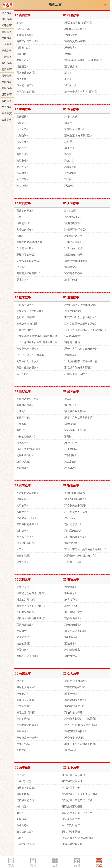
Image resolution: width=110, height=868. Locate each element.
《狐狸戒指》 (70, 424)
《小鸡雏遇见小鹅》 (74, 236)
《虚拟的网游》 (23, 794)
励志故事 (7, 51)
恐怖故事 (7, 69)
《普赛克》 (69, 123)
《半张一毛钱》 (23, 744)
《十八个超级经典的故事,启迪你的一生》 (37, 342)
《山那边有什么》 (72, 242)
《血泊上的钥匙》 (24, 832)
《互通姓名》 (70, 643)
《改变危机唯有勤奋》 (27, 349)
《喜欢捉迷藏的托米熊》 (76, 261)
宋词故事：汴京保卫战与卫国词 (80, 794)
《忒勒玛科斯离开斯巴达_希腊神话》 (83, 60)
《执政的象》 (22, 79)
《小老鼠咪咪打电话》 (75, 229)
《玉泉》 (19, 217)
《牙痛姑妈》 (70, 173)
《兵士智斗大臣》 (24, 248)
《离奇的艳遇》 (23, 556)
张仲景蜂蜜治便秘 (72, 806)
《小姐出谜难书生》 (74, 650)
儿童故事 (7, 44)
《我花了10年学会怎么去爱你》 (80, 317)
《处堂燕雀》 (22, 160)
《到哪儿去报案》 (24, 455)
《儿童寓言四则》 (24, 35)
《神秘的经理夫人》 (25, 436)
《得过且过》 (22, 148)
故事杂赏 (7, 113)
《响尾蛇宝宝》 (71, 267)
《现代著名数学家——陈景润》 (80, 719)
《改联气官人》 (71, 656)
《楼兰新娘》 (70, 461)
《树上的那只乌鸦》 (25, 599)
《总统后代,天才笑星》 (75, 681)
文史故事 (7, 120)
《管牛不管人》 (23, 562)
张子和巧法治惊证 (72, 781)
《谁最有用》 (22, 468)
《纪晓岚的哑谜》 (72, 625)
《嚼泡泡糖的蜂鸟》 (74, 223)
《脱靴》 (19, 236)
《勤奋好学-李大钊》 (74, 737)
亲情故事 (7, 88)
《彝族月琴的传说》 (25, 255)
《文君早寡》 (22, 179)
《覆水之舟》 (22, 280)
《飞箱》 (67, 179)
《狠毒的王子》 (71, 148)
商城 (77, 865)
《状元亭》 (20, 267)
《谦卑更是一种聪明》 (27, 737)
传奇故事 (7, 76)
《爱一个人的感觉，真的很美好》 (81, 349)
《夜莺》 (67, 154)
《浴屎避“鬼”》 (23, 48)
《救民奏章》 (70, 593)
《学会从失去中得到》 (75, 505)
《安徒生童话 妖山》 (74, 129)
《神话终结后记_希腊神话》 (78, 22)
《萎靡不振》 (22, 167)
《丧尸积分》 (70, 405)
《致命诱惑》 (22, 825)
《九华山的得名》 (24, 229)
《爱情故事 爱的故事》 (75, 374)
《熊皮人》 (69, 160)
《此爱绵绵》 (22, 650)
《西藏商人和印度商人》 (28, 273)
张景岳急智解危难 (72, 844)
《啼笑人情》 (22, 499)
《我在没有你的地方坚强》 (77, 367)
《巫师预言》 (70, 48)
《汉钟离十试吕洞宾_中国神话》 (80, 91)
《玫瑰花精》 (70, 167)
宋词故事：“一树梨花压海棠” (78, 838)
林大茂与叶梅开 (71, 825)
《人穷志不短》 (23, 29)
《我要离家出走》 (24, 625)
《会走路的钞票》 (24, 405)
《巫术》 (67, 54)
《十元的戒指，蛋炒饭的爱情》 (80, 305)
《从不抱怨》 (22, 374)
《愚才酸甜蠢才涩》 (25, 73)
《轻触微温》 (22, 731)
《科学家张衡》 (71, 694)
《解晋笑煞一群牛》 (74, 612)
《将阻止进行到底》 (25, 712)
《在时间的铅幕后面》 (27, 493)
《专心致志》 (22, 186)
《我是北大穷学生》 (25, 687)
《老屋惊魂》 (22, 819)
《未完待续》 (70, 455)
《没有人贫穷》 (23, 706)
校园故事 (7, 101)
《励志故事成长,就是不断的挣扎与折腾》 (37, 336)
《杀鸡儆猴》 (22, 443)
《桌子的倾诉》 (71, 280)
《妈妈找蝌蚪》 (71, 211)
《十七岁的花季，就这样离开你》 (81, 361)
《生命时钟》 (22, 631)
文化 (33, 865)
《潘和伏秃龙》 (71, 35)
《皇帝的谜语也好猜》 (75, 631)
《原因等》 (20, 775)
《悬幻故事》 (22, 505)
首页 (11, 865)
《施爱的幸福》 (23, 637)
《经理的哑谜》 (71, 606)
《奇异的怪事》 (71, 443)
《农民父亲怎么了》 (25, 587)
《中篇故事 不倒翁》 (26, 518)
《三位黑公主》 (71, 142)
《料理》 (67, 436)
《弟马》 (67, 399)
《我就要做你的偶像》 (27, 725)
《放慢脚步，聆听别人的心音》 (80, 556)
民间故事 (7, 38)
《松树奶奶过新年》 (74, 217)
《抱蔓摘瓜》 (22, 123)
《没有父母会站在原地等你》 (30, 593)
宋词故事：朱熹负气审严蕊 (77, 800)
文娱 (99, 865)
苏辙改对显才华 (71, 788)
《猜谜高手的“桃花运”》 (28, 449)
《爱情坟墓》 (70, 355)
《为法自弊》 (22, 135)
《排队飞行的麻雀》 (25, 91)
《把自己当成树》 (24, 305)
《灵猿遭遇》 (22, 66)
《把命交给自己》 (24, 330)
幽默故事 (7, 63)
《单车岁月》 (22, 694)
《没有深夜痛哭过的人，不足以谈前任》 (85, 330)
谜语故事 (7, 94)
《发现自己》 (70, 750)
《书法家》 (69, 186)
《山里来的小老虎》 (74, 248)
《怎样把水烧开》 (72, 524)
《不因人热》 (22, 129)
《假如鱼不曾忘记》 (74, 336)
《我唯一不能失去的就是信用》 (80, 744)
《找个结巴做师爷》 (25, 543)
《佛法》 (19, 22)
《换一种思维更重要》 (75, 537)
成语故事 (7, 26)
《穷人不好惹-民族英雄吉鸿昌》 (80, 725)
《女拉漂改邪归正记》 (27, 399)
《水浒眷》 (20, 681)
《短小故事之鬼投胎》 (75, 430)
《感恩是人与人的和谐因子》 (30, 606)
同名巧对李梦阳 (71, 832)
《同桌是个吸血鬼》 (25, 700)
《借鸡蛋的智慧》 (72, 530)
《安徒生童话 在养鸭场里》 (78, 135)
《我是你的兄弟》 (24, 211)
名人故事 (7, 107)
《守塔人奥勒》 (71, 117)
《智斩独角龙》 (71, 66)
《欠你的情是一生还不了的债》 (80, 324)
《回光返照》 (22, 117)
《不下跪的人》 (71, 449)
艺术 (55, 865)
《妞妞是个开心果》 (74, 273)
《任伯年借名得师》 (74, 712)
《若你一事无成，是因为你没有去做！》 (85, 549)
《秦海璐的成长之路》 (75, 700)
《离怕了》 (20, 430)
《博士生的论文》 (72, 311)
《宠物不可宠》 (23, 418)
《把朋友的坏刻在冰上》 (76, 493)
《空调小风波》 (23, 461)
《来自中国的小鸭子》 (27, 524)
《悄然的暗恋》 (23, 719)
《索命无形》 (22, 512)
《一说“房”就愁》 (24, 781)
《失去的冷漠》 (23, 643)
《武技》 (67, 73)
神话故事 (7, 19)
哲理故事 (7, 82)
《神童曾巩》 (70, 587)
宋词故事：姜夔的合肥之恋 (77, 813)
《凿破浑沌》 (22, 154)
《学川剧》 (20, 411)
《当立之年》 (22, 142)
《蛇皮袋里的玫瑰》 (25, 800)
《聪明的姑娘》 (71, 637)
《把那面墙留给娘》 (25, 612)
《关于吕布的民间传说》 (28, 261)
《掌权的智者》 (71, 543)
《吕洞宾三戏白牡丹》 (75, 29)
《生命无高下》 (71, 518)
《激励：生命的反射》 (27, 367)
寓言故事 (7, 13)
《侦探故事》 (22, 530)
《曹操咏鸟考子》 (72, 618)
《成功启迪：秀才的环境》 (29, 311)
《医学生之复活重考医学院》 (79, 418)
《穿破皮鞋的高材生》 (75, 731)
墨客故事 (55, 5)
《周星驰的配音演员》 (27, 361)
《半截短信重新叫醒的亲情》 (30, 618)
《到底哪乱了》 (23, 750)
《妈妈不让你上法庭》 (27, 656)
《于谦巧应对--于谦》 (74, 687)
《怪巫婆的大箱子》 (74, 255)
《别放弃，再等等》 (25, 317)
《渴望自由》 (22, 54)
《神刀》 (19, 549)
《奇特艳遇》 (22, 806)
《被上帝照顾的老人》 (75, 499)
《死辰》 (67, 79)
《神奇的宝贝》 (23, 223)
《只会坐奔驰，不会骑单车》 (30, 355)
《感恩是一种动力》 (74, 342)
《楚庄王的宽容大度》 (27, 41)
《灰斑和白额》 (23, 60)
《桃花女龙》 (70, 85)
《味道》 (19, 838)
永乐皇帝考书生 (71, 819)
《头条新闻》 (22, 424)
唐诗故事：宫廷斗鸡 (74, 775)
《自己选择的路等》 (25, 788)
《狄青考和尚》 (71, 599)
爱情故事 (7, 57)
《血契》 (19, 813)
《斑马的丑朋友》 (24, 85)
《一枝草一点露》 (72, 562)
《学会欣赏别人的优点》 (76, 512)
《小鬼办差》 (70, 468)
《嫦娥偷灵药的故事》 (75, 41)
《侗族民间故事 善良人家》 (29, 242)
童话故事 (7, 32)
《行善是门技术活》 (25, 844)
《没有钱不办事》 (24, 537)
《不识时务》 (22, 173)
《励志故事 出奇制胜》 (27, 324)
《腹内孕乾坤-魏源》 (74, 706)
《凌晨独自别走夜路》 (75, 411)
